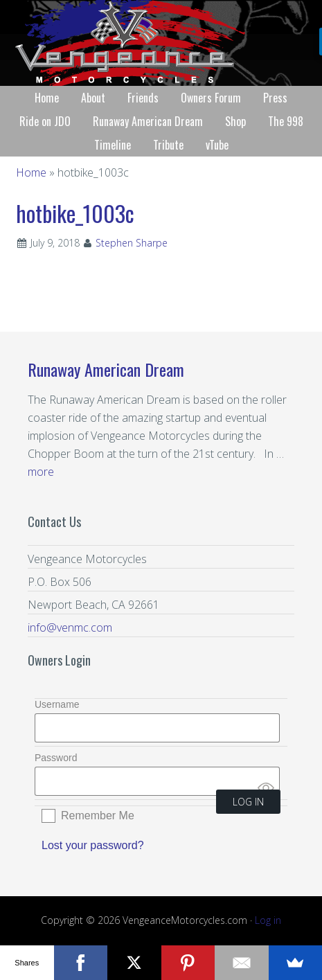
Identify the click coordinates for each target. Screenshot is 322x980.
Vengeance (161, 43)
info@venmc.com (70, 627)
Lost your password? (93, 845)
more (41, 472)
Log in (268, 920)
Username (57, 704)
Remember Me (98, 816)
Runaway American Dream (106, 369)
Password (56, 758)
